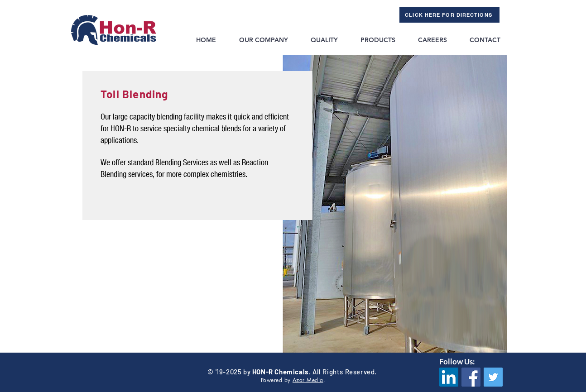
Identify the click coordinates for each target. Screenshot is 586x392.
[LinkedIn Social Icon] (449, 377)
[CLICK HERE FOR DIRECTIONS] (449, 15)
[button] (263, 40)
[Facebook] (471, 377)
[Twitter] (493, 377)
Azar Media (308, 380)
